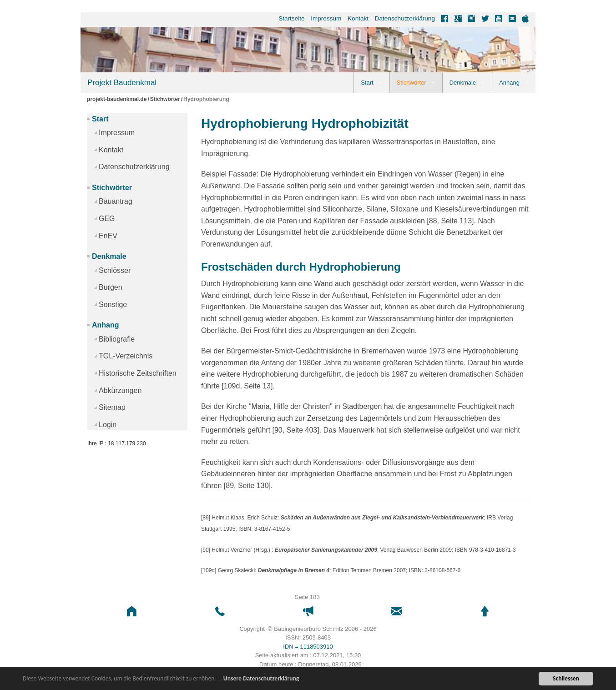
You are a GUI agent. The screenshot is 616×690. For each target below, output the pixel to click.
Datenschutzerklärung (405, 18)
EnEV (108, 236)
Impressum (326, 18)
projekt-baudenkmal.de (117, 99)
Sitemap (112, 407)
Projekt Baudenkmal (122, 83)
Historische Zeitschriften (138, 373)
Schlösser (115, 270)
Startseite (291, 18)
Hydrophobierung (206, 99)
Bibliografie (117, 339)
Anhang (509, 83)
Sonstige (113, 305)
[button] (131, 612)
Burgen (111, 287)
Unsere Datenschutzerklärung (261, 679)
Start (367, 83)
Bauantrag (116, 201)
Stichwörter (412, 83)
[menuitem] (289, 19)
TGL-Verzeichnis (126, 356)
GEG (107, 219)
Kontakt (358, 18)
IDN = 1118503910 (308, 647)
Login (108, 425)
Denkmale (463, 83)
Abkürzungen (120, 390)
